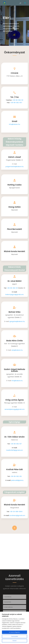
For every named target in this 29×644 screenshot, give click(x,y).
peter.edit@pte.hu (17, 480)
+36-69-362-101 (18, 100)
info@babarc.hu (14, 124)
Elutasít (15, 641)
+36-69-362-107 (16, 444)
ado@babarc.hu (17, 350)
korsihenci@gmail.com (17, 515)
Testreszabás (15, 636)
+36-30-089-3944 (16, 512)
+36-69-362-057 (16, 103)
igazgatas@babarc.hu (17, 321)
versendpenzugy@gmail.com (15, 409)
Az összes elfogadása (14, 632)
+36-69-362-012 (16, 476)
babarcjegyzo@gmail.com (15, 294)
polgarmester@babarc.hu (15, 167)
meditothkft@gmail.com (14, 450)
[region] (14, 628)
